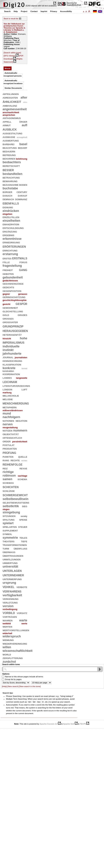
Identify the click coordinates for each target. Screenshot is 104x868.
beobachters (12, 162)
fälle (6, 262)
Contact (34, 11)
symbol (7, 534)
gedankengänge (13, 284)
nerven (8, 424)
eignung (8, 207)
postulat (8, 445)
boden (23, 185)
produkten (10, 449)
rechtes (24, 461)
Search (7, 11)
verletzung (10, 602)
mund (7, 413)
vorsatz (22, 613)
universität (10, 567)
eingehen (7, 214)
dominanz (21, 199)
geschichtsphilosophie (15, 300)
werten (7, 627)
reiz (5, 468)
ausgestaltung (12, 133)
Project (24, 11)
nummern (20, 430)
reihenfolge (13, 464)
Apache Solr (69, 724)
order (7, 441)
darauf (23, 196)
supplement (10, 530)
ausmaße (9, 137)
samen (7, 479)
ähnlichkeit (12, 102)
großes (8, 319)
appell (7, 122)
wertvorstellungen (16, 630)
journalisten (21, 357)
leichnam (10, 382)
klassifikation (12, 364)
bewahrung (10, 181)
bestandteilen (13, 174)
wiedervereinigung (15, 644)
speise (23, 520)
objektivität (11, 434)
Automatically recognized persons (13, 74)
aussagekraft (22, 137)
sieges (6, 509)
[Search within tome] (12, 53)
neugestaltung (10, 427)
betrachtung (11, 177)
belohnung (22, 159)
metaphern (10, 407)
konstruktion (8, 371)
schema (22, 479)
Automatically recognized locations (13, 82)
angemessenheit (15, 109)
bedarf (22, 148)
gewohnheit (10, 308)
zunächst (9, 662)
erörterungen (14, 246)
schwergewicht (15, 495)
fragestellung (12, 266)
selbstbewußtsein (15, 499)
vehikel (8, 587)
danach (7, 196)
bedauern (9, 151)
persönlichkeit (20, 442)
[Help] (4, 686)
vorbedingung (10, 609)
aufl (25, 125)
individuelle (11, 346)
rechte (15, 460)
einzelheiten (11, 221)
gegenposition (12, 291)
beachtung (10, 148)
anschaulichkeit (11, 112)
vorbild (9, 613)
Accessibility (66, 11)
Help (16, 11)
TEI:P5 (83, 724)
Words (8, 68)
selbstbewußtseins (16, 503)
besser (8, 170)
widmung (8, 640)
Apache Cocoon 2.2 (49, 724)
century (22, 192)
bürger (7, 192)
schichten (11, 487)
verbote (22, 587)
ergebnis (8, 235)
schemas (8, 483)
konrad (24, 368)
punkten (8, 457)
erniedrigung (11, 242)
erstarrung (10, 254)
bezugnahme (11, 185)
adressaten (10, 98)
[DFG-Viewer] (9, 56)
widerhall (7, 633)
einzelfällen (11, 217)
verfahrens (12, 591)
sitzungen (9, 516)
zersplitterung (13, 658)
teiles (23, 538)
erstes (7, 258)
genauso (23, 294)
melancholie (11, 396)
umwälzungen (12, 559)
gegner (6, 294)
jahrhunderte (12, 354)
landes (7, 378)
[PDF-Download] (14, 57)
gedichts (8, 287)
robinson (9, 476)
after (24, 98)
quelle (23, 457)
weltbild (7, 624)
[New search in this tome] (30, 686)
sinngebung (11, 512)
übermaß (9, 552)
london (7, 389)
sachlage (23, 476)
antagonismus (12, 118)
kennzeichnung (12, 361)
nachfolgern (11, 417)
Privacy (54, 11)
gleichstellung (13, 311)
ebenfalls (11, 203)
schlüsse (9, 491)
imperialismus (13, 342)
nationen (8, 421)
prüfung (9, 453)
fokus (23, 262)
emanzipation (11, 224)
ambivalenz (10, 106)
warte (23, 620)
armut (7, 125)
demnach (8, 199)
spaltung (9, 520)
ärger (23, 122)
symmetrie (10, 538)
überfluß (20, 548)
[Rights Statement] (13, 60)
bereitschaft (11, 166)
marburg (7, 393)
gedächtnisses (10, 281)
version (8, 606)
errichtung (10, 250)
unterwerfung (12, 579)
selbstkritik (11, 506)
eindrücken (11, 211)
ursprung (9, 583)
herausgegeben (15, 331)
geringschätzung (14, 297)
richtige (8, 472)
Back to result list (11, 19)
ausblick (10, 129)
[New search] (13, 686)
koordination (11, 374)
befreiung (9, 155)
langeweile (22, 378)
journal (8, 357)
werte (24, 624)
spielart (8, 523)
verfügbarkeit (12, 595)
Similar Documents (13, 88)
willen (7, 647)
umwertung (10, 563)
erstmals (20, 258)
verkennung (10, 599)
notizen (7, 430)
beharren (9, 159)
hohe (24, 338)
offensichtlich (12, 438)
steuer (23, 527)
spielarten (10, 527)
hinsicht (7, 339)
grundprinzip (13, 326)
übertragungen (13, 556)
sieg (25, 506)
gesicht (6, 304)
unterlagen (12, 571)
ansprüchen (9, 115)
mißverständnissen (13, 410)
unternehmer (13, 575)
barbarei (8, 144)
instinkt (8, 350)
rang (6, 460)
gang (23, 270)
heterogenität (12, 335)
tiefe (24, 541)
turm (6, 548)
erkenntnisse (12, 239)
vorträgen (10, 617)
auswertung (11, 141)
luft (24, 389)
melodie (8, 399)
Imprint (44, 11)
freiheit (8, 270)
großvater (10, 322)
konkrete (9, 368)
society (24, 516)
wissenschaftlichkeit (18, 651)
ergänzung (10, 231)
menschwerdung (16, 403)
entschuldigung (13, 228)
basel (23, 144)
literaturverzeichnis (16, 386)
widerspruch (12, 636)
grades (22, 315)
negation (21, 421)
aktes (25, 102)
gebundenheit (13, 277)
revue (23, 468)
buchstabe (10, 188)
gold (6, 315)
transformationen (15, 545)
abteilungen (11, 94)
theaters (8, 541)
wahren (8, 620)
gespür (21, 304)
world (7, 654)
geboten (8, 274)
